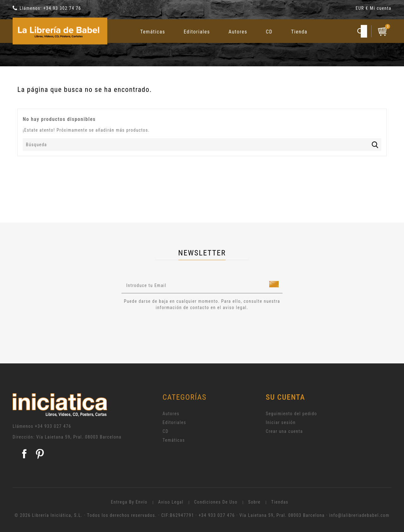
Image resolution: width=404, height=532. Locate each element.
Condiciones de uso (216, 502)
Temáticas (153, 32)
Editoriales (197, 32)
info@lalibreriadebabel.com (359, 515)
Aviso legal (171, 502)
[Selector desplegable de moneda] (363, 9)
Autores (238, 32)
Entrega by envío (129, 502)
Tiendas (280, 502)
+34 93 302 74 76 (62, 8)
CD (269, 32)
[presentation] (174, 328)
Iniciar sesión (281, 422)
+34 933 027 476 (53, 426)
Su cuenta (285, 397)
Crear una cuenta (284, 431)
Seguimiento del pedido (291, 414)
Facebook (24, 454)
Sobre (254, 502)
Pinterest (40, 454)
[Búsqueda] (202, 145)
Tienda (299, 32)
